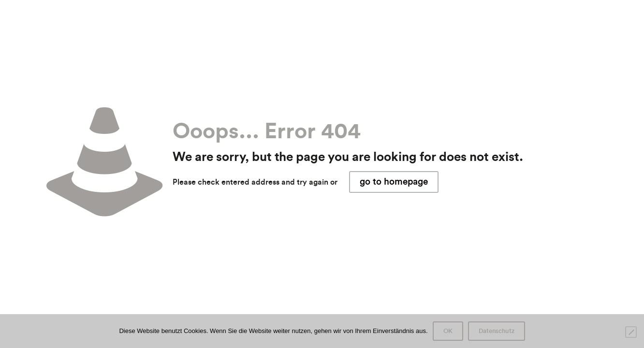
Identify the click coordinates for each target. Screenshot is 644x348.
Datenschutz (497, 331)
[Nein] (631, 332)
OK (448, 331)
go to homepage (394, 182)
